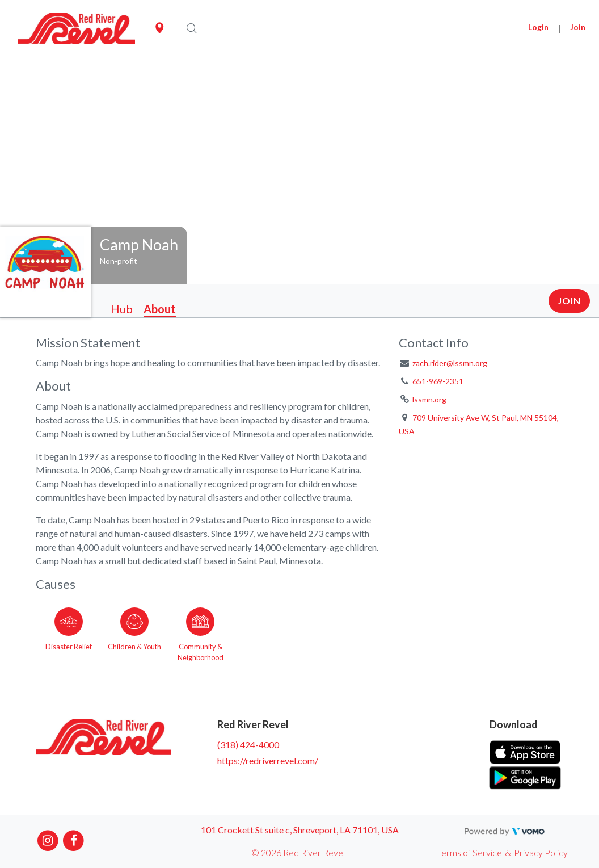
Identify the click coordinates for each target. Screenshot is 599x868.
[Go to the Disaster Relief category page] (69, 632)
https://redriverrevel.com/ (268, 760)
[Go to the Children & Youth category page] (134, 632)
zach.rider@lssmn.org (450, 363)
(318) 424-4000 (248, 745)
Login (538, 27)
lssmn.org (429, 399)
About (160, 309)
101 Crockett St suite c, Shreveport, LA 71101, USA (300, 830)
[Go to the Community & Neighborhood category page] (200, 632)
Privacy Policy (541, 852)
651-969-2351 (438, 381)
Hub (122, 309)
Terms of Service (470, 852)
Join (578, 27)
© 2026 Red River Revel (298, 852)
